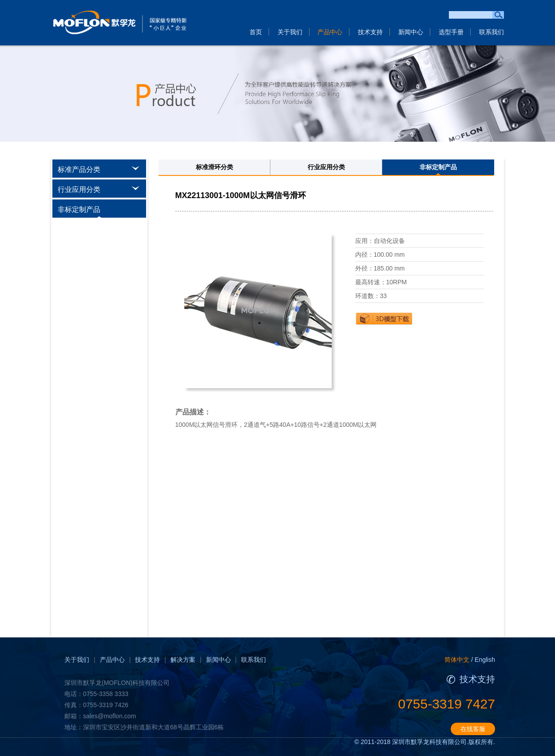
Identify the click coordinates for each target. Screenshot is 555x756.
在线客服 (473, 729)
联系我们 (492, 32)
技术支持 (370, 32)
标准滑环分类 (214, 167)
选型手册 (451, 32)
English (485, 660)
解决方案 (183, 660)
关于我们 (290, 32)
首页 (256, 32)
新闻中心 (411, 32)
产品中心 (330, 32)
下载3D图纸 (384, 318)
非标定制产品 (438, 167)
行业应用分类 (326, 167)
